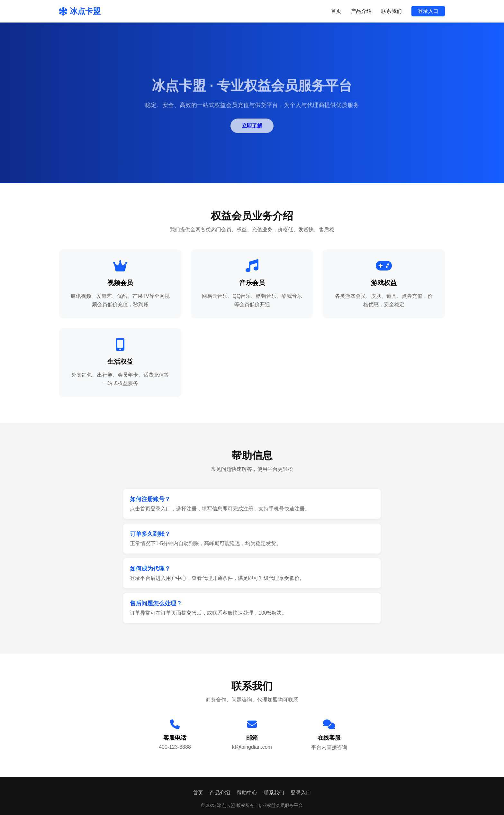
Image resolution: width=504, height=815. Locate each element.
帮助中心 (247, 793)
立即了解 (252, 126)
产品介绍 (361, 11)
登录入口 (428, 11)
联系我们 (392, 11)
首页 (336, 11)
